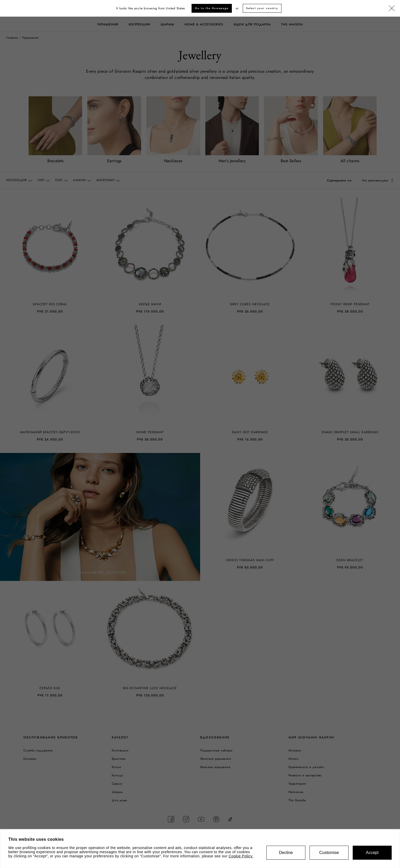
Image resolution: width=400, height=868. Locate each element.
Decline (286, 853)
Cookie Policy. (241, 856)
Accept (372, 853)
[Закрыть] (392, 9)
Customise (329, 853)
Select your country (262, 8)
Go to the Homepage (212, 8)
